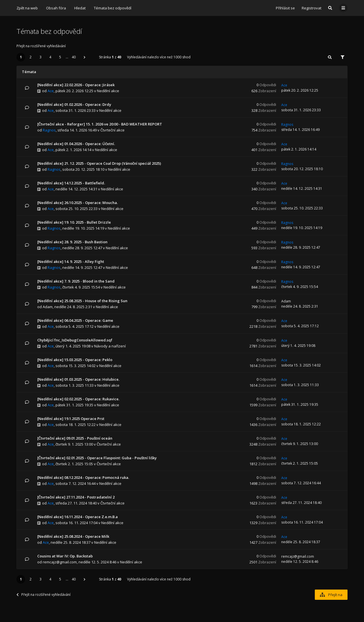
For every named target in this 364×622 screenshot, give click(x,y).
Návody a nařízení (110, 346)
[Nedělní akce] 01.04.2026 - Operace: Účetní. (76, 144)
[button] (84, 57)
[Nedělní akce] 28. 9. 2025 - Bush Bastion (72, 242)
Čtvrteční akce (112, 130)
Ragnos (49, 130)
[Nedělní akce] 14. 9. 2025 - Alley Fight (71, 261)
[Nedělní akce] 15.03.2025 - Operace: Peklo (75, 360)
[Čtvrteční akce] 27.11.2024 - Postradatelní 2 (76, 497)
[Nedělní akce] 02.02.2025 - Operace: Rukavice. (78, 399)
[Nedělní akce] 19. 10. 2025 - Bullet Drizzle (74, 222)
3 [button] (41, 57)
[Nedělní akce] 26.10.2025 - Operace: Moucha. (77, 203)
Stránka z (110, 57)
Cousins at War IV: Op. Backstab (65, 556)
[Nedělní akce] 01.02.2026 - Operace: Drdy (74, 104)
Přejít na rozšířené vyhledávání (41, 46)
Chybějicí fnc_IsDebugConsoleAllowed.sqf (75, 340)
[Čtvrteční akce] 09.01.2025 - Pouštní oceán (75, 438)
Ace (51, 91)
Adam (48, 307)
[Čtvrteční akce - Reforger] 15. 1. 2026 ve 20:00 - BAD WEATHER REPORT (100, 124)
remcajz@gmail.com (60, 562)
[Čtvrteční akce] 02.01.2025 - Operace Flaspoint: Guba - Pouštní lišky (97, 458)
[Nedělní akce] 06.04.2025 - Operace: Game (75, 320)
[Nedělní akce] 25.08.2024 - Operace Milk (73, 536)
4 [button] (50, 57)
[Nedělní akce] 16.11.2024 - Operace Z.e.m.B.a (77, 517)
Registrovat (312, 8)
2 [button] (31, 57)
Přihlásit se (285, 8)
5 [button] (60, 57)
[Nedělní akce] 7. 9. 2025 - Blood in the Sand (76, 281)
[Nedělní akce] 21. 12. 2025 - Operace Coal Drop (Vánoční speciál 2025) (99, 163)
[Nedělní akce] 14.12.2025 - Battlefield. (71, 183)
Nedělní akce (108, 91)
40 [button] (74, 57)
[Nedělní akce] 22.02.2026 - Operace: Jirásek (76, 85)
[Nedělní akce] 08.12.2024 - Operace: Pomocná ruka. (83, 477)
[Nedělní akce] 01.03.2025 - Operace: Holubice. (78, 379)
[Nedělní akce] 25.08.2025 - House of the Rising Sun (82, 301)
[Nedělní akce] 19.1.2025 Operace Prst (71, 419)
